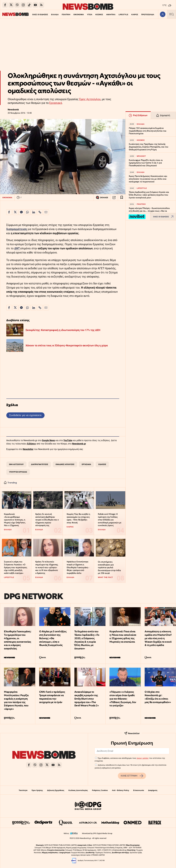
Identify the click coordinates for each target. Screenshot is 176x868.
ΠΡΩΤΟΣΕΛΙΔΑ (143, 15)
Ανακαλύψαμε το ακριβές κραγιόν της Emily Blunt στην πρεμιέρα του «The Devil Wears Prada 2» (87, 699)
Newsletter (28, 449)
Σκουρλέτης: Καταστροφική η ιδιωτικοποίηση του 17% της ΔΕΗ (63, 330)
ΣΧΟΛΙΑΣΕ (102, 197)
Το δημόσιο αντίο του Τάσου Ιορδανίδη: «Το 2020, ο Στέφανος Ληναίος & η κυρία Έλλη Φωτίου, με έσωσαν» (87, 640)
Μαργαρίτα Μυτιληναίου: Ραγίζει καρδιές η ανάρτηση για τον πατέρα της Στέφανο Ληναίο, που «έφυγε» (16, 700)
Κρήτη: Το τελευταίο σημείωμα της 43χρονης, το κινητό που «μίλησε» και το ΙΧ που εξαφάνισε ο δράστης (47, 567)
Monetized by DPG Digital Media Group (97, 833)
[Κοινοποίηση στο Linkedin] (34, 212)
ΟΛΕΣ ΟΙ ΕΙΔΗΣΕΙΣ (35, 15)
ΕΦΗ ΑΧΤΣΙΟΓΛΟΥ (16, 464)
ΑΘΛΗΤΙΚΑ (106, 15)
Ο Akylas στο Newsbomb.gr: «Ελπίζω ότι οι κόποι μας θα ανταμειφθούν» (158, 697)
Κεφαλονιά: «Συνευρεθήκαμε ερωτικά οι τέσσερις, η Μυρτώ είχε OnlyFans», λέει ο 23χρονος (15, 520)
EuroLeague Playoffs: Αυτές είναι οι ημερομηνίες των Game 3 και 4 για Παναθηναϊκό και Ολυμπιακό (146, 163)
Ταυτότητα (23, 790)
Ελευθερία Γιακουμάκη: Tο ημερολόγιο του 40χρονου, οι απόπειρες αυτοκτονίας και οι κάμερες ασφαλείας (18, 640)
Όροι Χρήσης (37, 790)
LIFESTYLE (118, 15)
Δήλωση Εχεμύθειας (56, 790)
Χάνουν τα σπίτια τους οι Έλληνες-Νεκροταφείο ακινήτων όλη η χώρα (67, 345)
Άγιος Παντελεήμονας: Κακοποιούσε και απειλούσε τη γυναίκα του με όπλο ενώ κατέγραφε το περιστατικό (148, 179)
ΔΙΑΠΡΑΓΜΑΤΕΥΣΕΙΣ (40, 464)
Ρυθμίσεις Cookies (100, 790)
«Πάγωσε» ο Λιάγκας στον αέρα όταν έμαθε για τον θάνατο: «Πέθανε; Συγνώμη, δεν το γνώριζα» (123, 699)
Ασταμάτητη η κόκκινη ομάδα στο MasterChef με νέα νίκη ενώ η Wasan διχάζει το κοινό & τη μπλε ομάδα (158, 638)
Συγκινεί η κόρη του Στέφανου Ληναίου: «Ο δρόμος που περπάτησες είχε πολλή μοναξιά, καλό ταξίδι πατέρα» (16, 567)
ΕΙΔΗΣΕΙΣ (102, 464)
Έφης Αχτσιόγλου (90, 99)
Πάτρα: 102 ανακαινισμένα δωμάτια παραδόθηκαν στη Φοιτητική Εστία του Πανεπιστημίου (148, 131)
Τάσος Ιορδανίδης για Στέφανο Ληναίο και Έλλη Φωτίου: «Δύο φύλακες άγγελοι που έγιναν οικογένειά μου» (149, 195)
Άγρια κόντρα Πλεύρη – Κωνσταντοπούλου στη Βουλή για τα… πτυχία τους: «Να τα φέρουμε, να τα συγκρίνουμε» (149, 211)
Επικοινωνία (139, 790)
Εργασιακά (56, 103)
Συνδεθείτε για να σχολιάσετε (25, 415)
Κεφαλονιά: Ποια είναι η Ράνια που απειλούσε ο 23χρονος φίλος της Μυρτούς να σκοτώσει (123, 636)
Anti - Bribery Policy (120, 790)
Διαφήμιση (153, 790)
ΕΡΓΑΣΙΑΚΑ (86, 464)
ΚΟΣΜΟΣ (94, 15)
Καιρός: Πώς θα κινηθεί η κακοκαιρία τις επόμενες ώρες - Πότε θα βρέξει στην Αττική (78, 518)
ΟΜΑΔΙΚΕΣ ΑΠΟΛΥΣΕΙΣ (65, 464)
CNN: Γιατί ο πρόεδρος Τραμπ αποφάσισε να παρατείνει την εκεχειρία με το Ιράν (52, 697)
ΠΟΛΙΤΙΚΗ (61, 15)
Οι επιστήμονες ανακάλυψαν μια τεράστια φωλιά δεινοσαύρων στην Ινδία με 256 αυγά (109, 567)
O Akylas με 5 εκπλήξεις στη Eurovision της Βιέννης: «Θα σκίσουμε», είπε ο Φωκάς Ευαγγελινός (53, 638)
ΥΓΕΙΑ (84, 15)
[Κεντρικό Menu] (171, 14)
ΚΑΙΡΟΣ (130, 15)
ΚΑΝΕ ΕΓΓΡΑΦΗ (132, 776)
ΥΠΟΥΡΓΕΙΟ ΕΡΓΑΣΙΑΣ (18, 472)
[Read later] (122, 197)
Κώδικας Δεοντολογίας (78, 790)
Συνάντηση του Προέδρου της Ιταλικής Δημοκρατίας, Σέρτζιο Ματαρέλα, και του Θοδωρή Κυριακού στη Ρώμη (148, 147)
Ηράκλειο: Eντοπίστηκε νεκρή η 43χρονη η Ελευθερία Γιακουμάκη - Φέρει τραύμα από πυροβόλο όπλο (78, 567)
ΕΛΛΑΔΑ (50, 15)
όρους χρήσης (143, 758)
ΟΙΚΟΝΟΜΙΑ (73, 15)
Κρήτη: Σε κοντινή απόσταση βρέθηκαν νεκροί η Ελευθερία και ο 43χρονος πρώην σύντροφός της (47, 520)
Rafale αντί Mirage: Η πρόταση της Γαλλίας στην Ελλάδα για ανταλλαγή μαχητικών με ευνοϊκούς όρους (110, 520)
